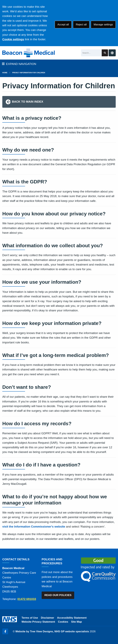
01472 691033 (27, 599)
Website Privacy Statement (38, 622)
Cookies (63, 622)
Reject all (81, 25)
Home (5, 73)
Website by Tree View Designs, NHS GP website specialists (52, 631)
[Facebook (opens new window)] (5, 631)
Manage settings (103, 25)
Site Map (77, 622)
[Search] (91, 53)
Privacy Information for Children (29, 73)
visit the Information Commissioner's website (34, 527)
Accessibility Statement (72, 618)
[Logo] (29, 53)
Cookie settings (13, 39)
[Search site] (105, 53)
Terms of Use (30, 618)
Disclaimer (47, 618)
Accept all (63, 25)
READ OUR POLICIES (58, 595)
